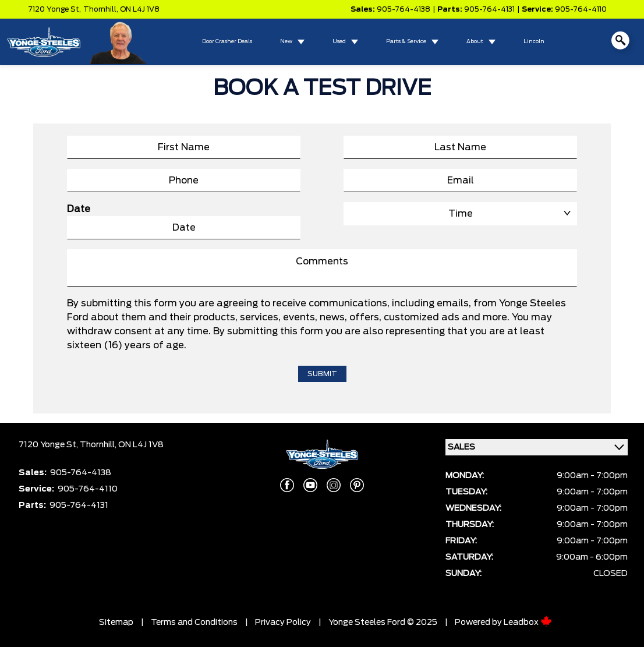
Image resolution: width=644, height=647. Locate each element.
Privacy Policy (283, 623)
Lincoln (534, 42)
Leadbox (528, 623)
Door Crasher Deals (227, 42)
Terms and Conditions (194, 623)
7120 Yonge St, (54, 9)
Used (339, 42)
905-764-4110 (581, 9)
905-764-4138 (404, 9)
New (286, 42)
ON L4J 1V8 (140, 9)
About (475, 42)
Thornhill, (102, 9)
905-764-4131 (489, 9)
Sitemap (116, 623)
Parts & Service (406, 42)
